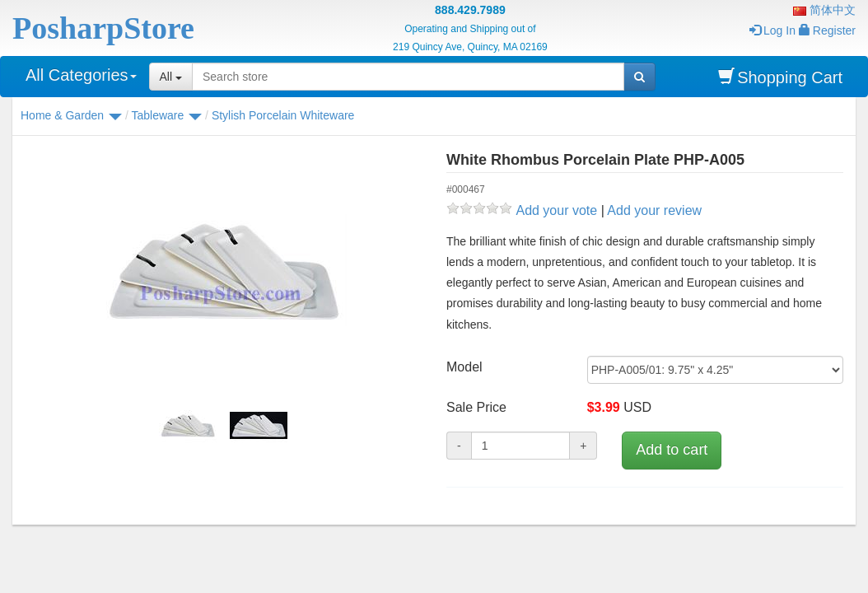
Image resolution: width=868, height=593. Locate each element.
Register (827, 30)
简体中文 (824, 10)
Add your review (654, 210)
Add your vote (556, 210)
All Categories (81, 75)
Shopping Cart (780, 77)
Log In (772, 30)
